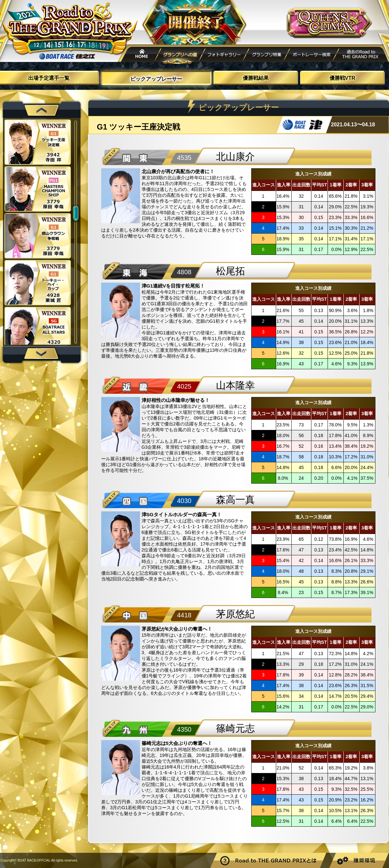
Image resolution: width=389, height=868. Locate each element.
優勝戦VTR (342, 78)
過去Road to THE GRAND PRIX (361, 55)
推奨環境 (358, 860)
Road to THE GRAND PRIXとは (269, 860)
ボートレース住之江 (67, 56)
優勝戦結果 (256, 78)
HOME (140, 55)
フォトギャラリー (224, 55)
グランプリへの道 (181, 55)
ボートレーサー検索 (311, 55)
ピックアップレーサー (156, 79)
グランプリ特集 (266, 55)
